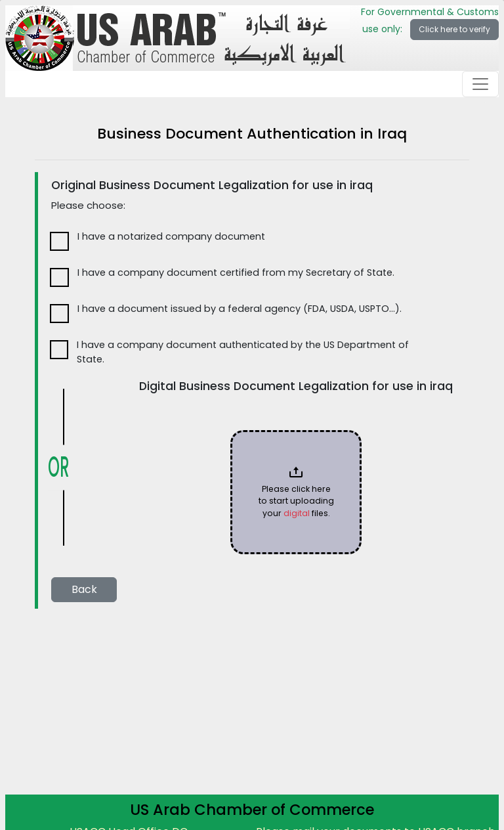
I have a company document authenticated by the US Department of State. (243, 352)
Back (84, 589)
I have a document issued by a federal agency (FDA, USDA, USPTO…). (240, 309)
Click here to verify (454, 29)
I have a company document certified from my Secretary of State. (236, 273)
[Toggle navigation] (480, 84)
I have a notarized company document (171, 236)
